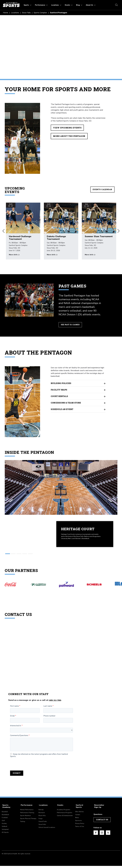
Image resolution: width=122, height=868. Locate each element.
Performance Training (27, 817)
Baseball (5, 814)
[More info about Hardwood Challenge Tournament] (14, 255)
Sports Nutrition (25, 820)
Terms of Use (80, 829)
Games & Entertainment (65, 820)
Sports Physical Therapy (28, 823)
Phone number (49, 720)
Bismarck (42, 817)
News (77, 820)
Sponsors (78, 823)
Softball (5, 829)
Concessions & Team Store (78, 403)
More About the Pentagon (69, 136)
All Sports (5, 834)
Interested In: (16, 730)
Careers (78, 817)
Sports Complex (41, 13)
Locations (15, 13)
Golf (3, 823)
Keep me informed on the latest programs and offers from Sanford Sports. (39, 760)
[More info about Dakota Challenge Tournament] (52, 255)
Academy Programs (64, 814)
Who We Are (79, 814)
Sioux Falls (27, 13)
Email (12, 720)
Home (6, 13)
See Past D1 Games (71, 325)
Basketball (5, 817)
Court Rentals (78, 396)
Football (5, 820)
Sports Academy (9, 809)
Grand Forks (43, 826)
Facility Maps (78, 390)
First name (14, 710)
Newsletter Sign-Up (98, 810)
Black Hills (42, 820)
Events (60, 809)
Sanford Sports (82, 809)
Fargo (41, 823)
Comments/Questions (19, 740)
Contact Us (102, 823)
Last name (48, 710)
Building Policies (78, 383)
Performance (26, 809)
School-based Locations (47, 831)
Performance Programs (65, 817)
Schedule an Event (78, 409)
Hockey (4, 826)
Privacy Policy (80, 826)
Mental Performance (27, 814)
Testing (23, 826)
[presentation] (28, 768)
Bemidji (41, 814)
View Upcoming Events (68, 128)
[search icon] (116, 5)
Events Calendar (102, 189)
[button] (4, 231)
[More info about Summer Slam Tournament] (90, 255)
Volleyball (5, 831)
